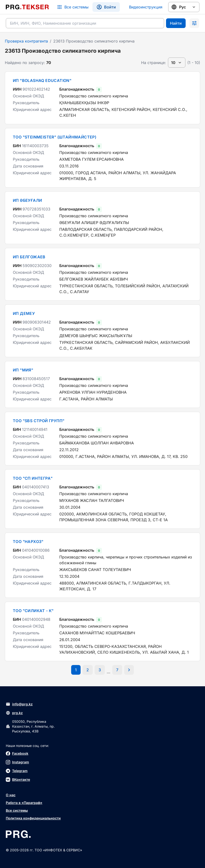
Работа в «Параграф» (24, 803)
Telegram (17, 771)
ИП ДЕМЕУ (24, 313)
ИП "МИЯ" (23, 370)
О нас (11, 795)
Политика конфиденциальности (33, 818)
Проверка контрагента (26, 41)
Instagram (17, 762)
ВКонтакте (18, 780)
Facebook (17, 753)
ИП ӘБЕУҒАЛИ (27, 200)
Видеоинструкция (146, 7)
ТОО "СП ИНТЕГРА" (33, 478)
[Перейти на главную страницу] (27, 7)
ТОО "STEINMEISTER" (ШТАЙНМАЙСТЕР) (55, 137)
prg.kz (14, 713)
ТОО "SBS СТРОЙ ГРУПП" (39, 421)
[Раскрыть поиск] (194, 23)
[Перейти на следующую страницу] (129, 670)
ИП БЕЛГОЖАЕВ (29, 257)
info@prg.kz (19, 704)
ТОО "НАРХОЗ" (28, 542)
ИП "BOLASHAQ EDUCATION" (42, 80)
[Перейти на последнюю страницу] (117, 670)
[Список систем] (73, 7)
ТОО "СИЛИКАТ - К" (33, 611)
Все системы (17, 810)
